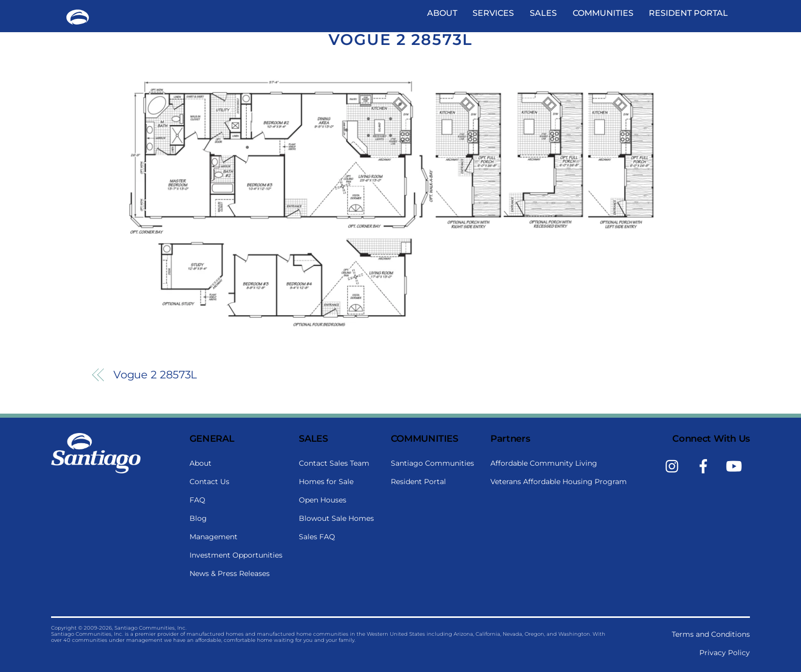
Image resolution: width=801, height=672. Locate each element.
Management (214, 537)
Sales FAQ (317, 537)
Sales (543, 13)
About (442, 13)
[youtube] (736, 466)
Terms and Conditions (711, 634)
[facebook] (705, 466)
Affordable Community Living (544, 463)
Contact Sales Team (334, 463)
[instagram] (675, 466)
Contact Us (209, 482)
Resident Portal (688, 13)
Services (493, 13)
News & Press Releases (230, 573)
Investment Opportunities (236, 555)
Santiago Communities (432, 463)
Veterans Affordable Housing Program (559, 482)
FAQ (197, 500)
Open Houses (323, 500)
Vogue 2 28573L (400, 40)
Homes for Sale (326, 482)
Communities (603, 13)
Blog (198, 518)
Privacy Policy (725, 653)
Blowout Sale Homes (336, 518)
